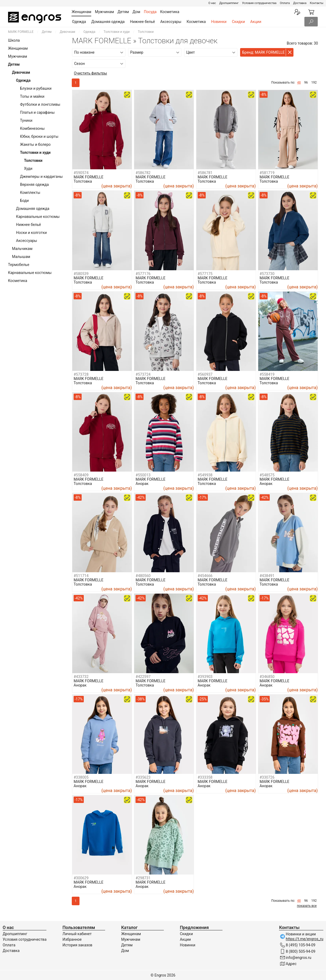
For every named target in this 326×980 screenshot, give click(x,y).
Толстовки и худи (117, 32)
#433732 (81, 677)
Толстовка (83, 181)
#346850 (267, 677)
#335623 (143, 777)
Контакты (317, 3)
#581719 (267, 173)
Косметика (196, 22)
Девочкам (67, 32)
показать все (307, 906)
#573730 (267, 274)
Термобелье (19, 265)
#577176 (143, 274)
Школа (14, 40)
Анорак (142, 484)
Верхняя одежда (34, 185)
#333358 (205, 777)
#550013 (143, 475)
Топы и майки (32, 96)
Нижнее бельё (142, 22)
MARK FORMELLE (21, 32)
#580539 (81, 274)
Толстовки (33, 160)
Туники (26, 120)
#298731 (143, 878)
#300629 (81, 878)
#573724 (143, 374)
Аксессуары (171, 22)
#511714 (81, 576)
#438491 (267, 576)
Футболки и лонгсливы (40, 104)
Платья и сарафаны (37, 112)
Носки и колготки (31, 233)
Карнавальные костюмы (38, 217)
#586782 (143, 173)
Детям (47, 32)
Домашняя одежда (108, 22)
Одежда (79, 22)
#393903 (205, 677)
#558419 (267, 374)
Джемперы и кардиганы (41, 177)
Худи (28, 168)
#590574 (81, 173)
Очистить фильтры (90, 73)
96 (306, 83)
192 (314, 83)
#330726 (267, 777)
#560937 (205, 374)
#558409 (81, 475)
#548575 (267, 475)
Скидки (238, 22)
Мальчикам (22, 249)
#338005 (81, 777)
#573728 (81, 374)
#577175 (205, 274)
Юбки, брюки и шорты (39, 136)
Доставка (300, 3)
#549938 (205, 475)
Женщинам (18, 48)
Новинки (219, 22)
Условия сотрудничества (259, 3)
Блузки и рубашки (36, 88)
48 (299, 83)
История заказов (77, 945)
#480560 (143, 576)
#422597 (143, 677)
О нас (212, 3)
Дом (125, 951)
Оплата (285, 3)
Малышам (21, 257)
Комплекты (30, 193)
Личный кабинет (77, 934)
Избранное (72, 939)
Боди (24, 201)
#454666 (205, 576)
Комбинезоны (32, 128)
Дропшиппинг (229, 3)
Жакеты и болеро (35, 144)
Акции (256, 22)
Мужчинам (17, 56)
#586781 (205, 173)
